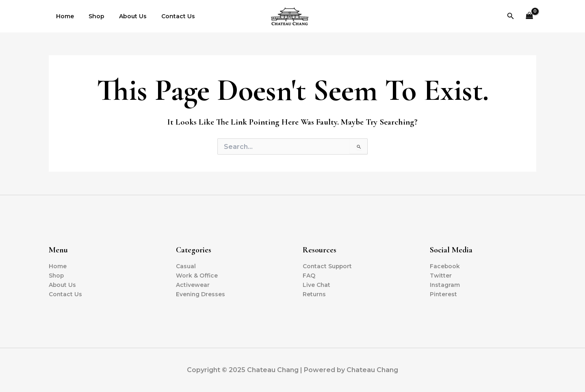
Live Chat (317, 285)
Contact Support (328, 266)
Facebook (445, 266)
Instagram (445, 285)
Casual (186, 266)
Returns (314, 294)
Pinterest (444, 294)
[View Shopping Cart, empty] (530, 16)
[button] (511, 16)
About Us (125, 16)
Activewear (193, 285)
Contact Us (167, 16)
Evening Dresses (201, 294)
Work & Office (197, 276)
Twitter (441, 276)
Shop (92, 16)
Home (63, 16)
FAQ (309, 276)
